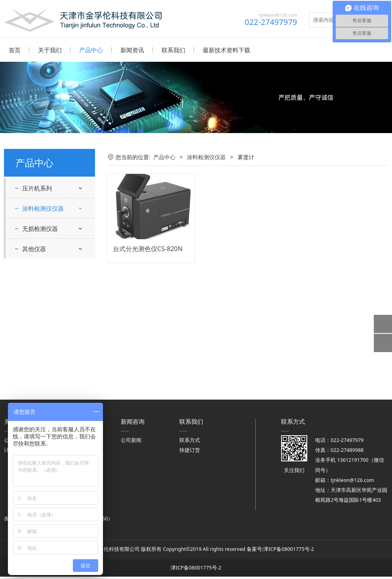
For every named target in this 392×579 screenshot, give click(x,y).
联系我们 (173, 50)
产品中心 (91, 50)
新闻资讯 (132, 50)
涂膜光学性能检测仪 (53, 227)
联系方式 (190, 443)
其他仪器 (34, 376)
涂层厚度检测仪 (48, 323)
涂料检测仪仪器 (43, 208)
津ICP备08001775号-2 (289, 551)
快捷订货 (190, 452)
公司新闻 (131, 443)
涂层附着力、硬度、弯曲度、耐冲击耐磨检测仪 (53, 275)
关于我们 (50, 50)
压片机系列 (37, 188)
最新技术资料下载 (226, 50)
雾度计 (37, 337)
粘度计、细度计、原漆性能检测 (53, 246)
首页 (15, 50)
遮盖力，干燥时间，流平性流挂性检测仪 (53, 304)
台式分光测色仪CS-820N (148, 248)
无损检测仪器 (40, 356)
